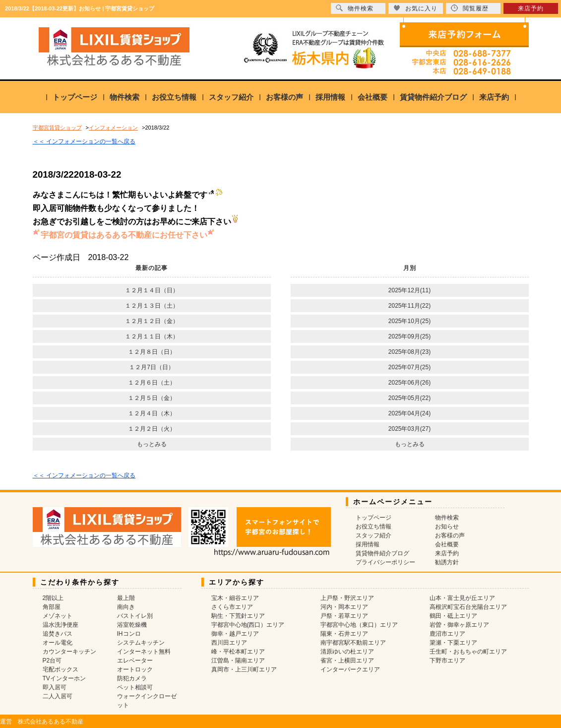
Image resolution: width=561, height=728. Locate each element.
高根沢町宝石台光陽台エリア (468, 607)
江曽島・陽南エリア (238, 661)
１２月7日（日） (152, 367)
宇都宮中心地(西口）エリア (248, 625)
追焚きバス (58, 634)
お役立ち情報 (174, 97)
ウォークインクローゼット (147, 701)
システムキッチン (141, 643)
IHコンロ (129, 634)
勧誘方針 (447, 562)
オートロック (135, 669)
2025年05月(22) (409, 398)
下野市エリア (447, 661)
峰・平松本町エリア (238, 652)
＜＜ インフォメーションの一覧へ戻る (84, 141)
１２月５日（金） (152, 398)
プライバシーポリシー (385, 562)
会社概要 (373, 97)
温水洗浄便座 (61, 625)
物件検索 (125, 97)
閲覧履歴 (470, 8)
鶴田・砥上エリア (453, 616)
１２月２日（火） (152, 429)
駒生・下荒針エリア (238, 616)
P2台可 (52, 661)
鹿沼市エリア (447, 634)
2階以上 (53, 598)
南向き (126, 607)
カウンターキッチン (69, 652)
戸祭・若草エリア (344, 616)
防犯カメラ (132, 678)
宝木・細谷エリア (235, 598)
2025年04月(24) (409, 413)
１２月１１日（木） (152, 336)
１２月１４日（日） (152, 290)
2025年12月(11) (409, 290)
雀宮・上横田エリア (347, 661)
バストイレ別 (135, 616)
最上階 (126, 598)
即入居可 (55, 687)
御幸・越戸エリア (235, 634)
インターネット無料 (144, 652)
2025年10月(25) (409, 321)
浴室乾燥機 (132, 625)
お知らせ (447, 527)
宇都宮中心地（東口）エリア (359, 625)
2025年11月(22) (409, 306)
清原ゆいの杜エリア (347, 652)
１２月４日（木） (152, 413)
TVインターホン (64, 678)
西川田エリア (229, 643)
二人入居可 (58, 696)
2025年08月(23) (409, 352)
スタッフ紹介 (231, 97)
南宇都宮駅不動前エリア (353, 643)
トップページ (75, 97)
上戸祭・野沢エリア (347, 598)
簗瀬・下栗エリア (453, 643)
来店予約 (494, 97)
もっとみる (152, 444)
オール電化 (58, 643)
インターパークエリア (350, 669)
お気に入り (415, 8)
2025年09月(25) (409, 336)
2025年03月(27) (409, 429)
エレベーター (135, 661)
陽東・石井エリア (344, 634)
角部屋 (52, 607)
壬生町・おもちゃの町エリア (468, 652)
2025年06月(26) (409, 383)
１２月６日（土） (152, 383)
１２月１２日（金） (152, 321)
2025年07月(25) (409, 367)
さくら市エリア (232, 607)
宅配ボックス (61, 669)
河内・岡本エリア (344, 607)
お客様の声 (284, 97)
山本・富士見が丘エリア (462, 598)
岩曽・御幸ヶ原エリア (459, 625)
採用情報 (330, 97)
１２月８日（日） (152, 352)
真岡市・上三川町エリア (244, 669)
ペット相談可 (135, 687)
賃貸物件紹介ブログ (433, 97)
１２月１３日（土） (152, 306)
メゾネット (58, 616)
